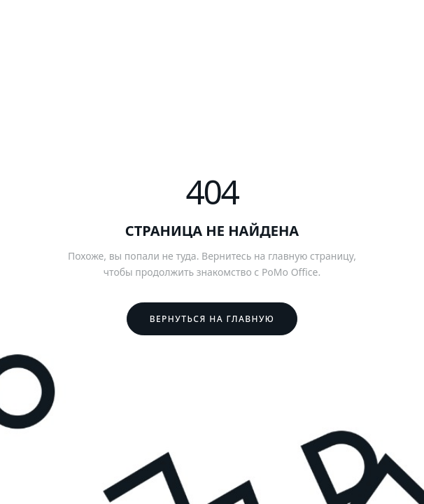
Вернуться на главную (212, 319)
